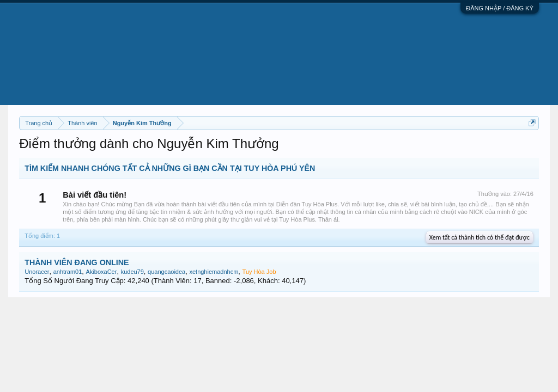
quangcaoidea (166, 272)
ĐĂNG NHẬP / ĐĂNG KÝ (500, 8)
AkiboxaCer (102, 272)
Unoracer (37, 272)
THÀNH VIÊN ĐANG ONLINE (77, 262)
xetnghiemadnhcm (214, 272)
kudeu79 (132, 272)
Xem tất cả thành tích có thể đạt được (480, 237)
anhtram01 (68, 272)
